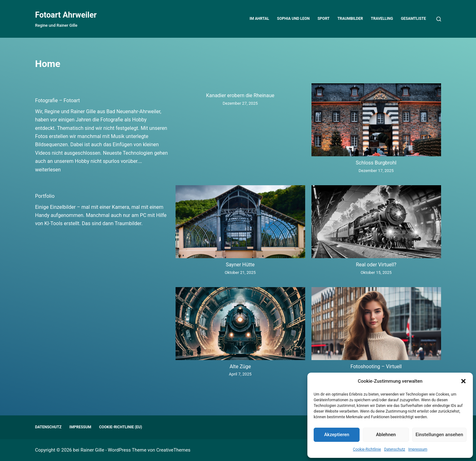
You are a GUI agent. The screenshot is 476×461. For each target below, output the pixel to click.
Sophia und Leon (294, 19)
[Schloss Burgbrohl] (376, 121)
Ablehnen (386, 435)
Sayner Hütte (240, 265)
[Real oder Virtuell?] (376, 223)
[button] (463, 381)
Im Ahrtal (259, 19)
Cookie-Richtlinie (367, 449)
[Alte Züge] (240, 325)
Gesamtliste (413, 19)
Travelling (382, 19)
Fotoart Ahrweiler (66, 15)
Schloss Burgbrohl (376, 163)
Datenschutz (395, 449)
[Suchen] (439, 19)
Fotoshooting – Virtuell (376, 367)
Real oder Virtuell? (376, 265)
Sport (323, 19)
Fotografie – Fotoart (58, 100)
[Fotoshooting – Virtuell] (376, 325)
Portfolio (45, 196)
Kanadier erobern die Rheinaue (240, 95)
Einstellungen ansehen (439, 435)
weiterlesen (48, 170)
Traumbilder (350, 19)
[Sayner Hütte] (240, 223)
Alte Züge (240, 367)
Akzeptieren (337, 435)
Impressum (418, 449)
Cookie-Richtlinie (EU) (121, 427)
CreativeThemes (174, 450)
